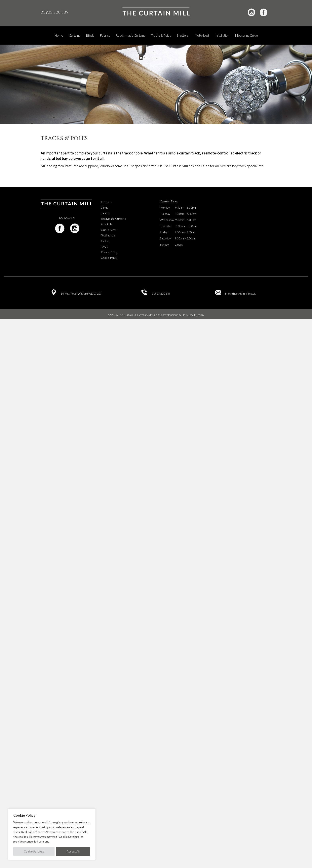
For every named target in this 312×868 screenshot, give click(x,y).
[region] (52, 834)
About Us (107, 224)
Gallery (105, 241)
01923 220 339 (55, 12)
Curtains (75, 35)
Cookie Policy (109, 258)
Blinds (90, 35)
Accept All (73, 851)
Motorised (201, 35)
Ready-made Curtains (131, 35)
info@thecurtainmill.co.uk (240, 293)
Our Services (109, 230)
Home (59, 35)
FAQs (104, 247)
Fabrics (105, 35)
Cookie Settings (34, 851)
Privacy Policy (109, 252)
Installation (222, 35)
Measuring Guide (246, 35)
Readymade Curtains (113, 219)
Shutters (183, 35)
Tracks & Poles (161, 35)
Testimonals (108, 235)
